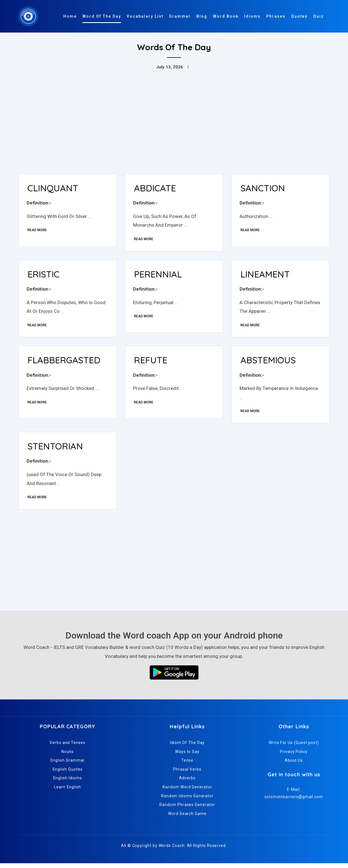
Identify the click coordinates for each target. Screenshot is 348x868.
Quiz (319, 16)
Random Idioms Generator (187, 800)
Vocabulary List (145, 16)
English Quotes (68, 774)
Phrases (276, 16)
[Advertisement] (174, 127)
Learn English (68, 791)
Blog (202, 16)
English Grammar (68, 765)
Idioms (252, 16)
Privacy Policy (294, 756)
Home (70, 16)
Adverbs (187, 783)
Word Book (226, 16)
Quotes (299, 16)
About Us (294, 765)
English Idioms (68, 783)
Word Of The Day (102, 16)
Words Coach (172, 850)
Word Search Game (187, 818)
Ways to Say (187, 756)
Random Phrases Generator (187, 809)
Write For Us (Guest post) (294, 747)
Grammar (180, 16)
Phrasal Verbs (187, 774)
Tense (187, 765)
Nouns (68, 756)
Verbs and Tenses (68, 747)
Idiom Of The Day (187, 747)
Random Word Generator (187, 791)
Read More (38, 231)
